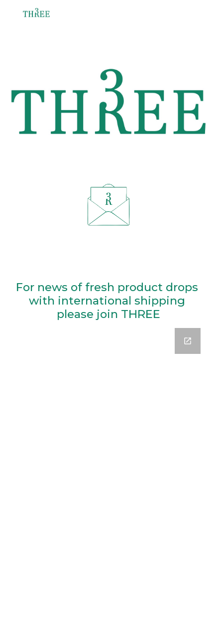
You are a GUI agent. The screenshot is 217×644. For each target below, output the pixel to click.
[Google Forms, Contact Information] (108, 480)
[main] (108, 301)
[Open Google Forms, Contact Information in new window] (188, 341)
